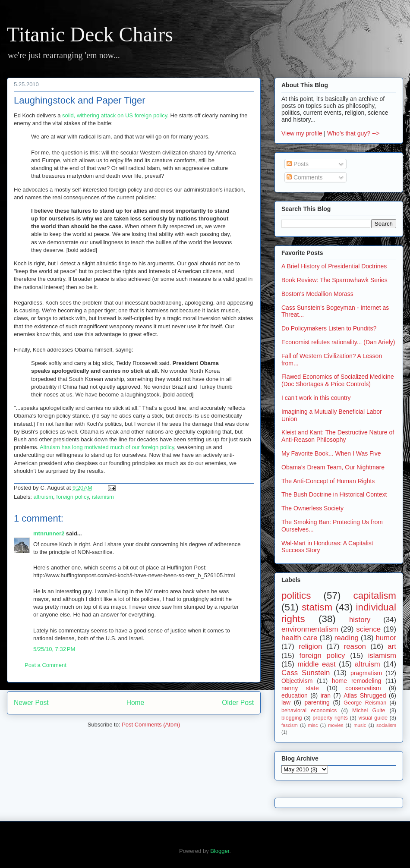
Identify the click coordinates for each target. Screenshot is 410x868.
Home (136, 703)
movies (336, 725)
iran (326, 695)
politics (296, 596)
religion (310, 646)
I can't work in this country (316, 398)
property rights (330, 718)
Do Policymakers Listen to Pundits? (329, 328)
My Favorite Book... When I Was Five (331, 453)
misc (313, 725)
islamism (103, 497)
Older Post (238, 703)
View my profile (302, 133)
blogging (292, 718)
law (286, 702)
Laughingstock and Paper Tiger (80, 100)
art (392, 646)
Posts (298, 164)
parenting (317, 702)
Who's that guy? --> (353, 133)
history (360, 620)
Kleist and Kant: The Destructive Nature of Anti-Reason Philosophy (338, 436)
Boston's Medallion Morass (317, 294)
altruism (44, 497)
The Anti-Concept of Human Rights (328, 481)
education (295, 695)
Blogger (220, 851)
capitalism (375, 596)
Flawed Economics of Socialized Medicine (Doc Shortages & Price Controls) (338, 380)
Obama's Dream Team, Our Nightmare (333, 467)
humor (386, 638)
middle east (316, 664)
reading (347, 638)
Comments (305, 177)
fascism (290, 725)
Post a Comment (46, 665)
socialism (386, 725)
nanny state (300, 688)
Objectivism (297, 681)
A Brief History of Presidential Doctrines (334, 266)
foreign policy (73, 497)
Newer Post (31, 703)
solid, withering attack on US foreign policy (115, 115)
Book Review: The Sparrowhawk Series (334, 280)
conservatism (363, 688)
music (360, 725)
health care (299, 638)
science (368, 629)
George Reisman (365, 703)
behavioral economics (309, 711)
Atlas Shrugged (365, 695)
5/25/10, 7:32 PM (54, 649)
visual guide (373, 718)
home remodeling (356, 681)
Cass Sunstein (306, 673)
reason (355, 646)
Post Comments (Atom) (151, 725)
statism (317, 607)
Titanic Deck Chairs (90, 34)
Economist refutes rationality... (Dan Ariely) (338, 342)
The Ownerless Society (312, 508)
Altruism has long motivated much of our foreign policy (107, 447)
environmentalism (310, 629)
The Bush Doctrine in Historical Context (334, 494)
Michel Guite (369, 711)
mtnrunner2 (49, 533)
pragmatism (366, 673)
